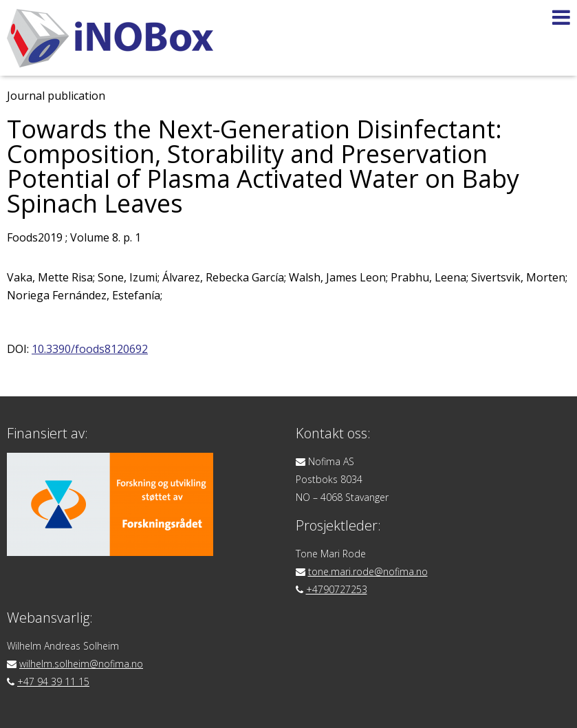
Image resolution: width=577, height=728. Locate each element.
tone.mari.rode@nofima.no (368, 571)
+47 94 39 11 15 (53, 682)
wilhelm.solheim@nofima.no (81, 664)
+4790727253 (337, 589)
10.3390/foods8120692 (90, 349)
